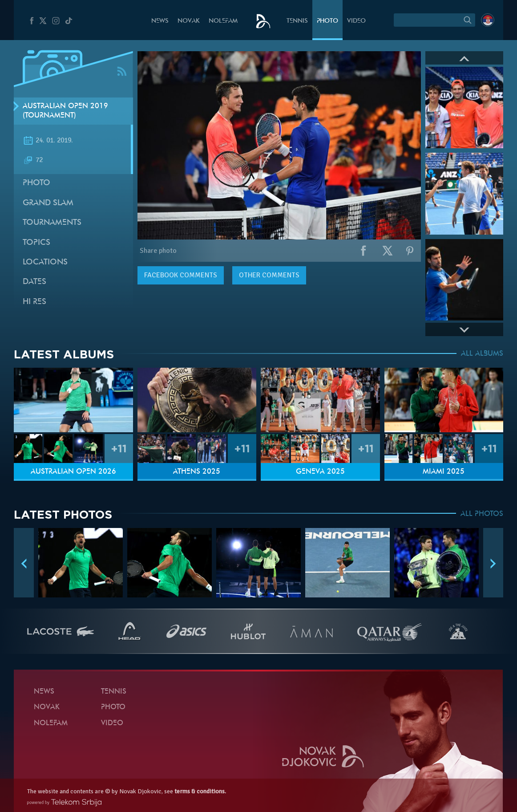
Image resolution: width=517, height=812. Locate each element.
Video (356, 21)
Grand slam (48, 203)
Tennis (297, 21)
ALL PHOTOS (482, 514)
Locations (45, 262)
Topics (36, 243)
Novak (189, 21)
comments (181, 275)
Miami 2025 (444, 472)
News (160, 21)
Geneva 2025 (320, 472)
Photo (327, 21)
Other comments (269, 275)
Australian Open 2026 (73, 472)
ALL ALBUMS (482, 354)
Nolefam (223, 21)
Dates (34, 282)
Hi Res (34, 302)
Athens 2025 (197, 472)
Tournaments (52, 223)
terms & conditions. (200, 791)
